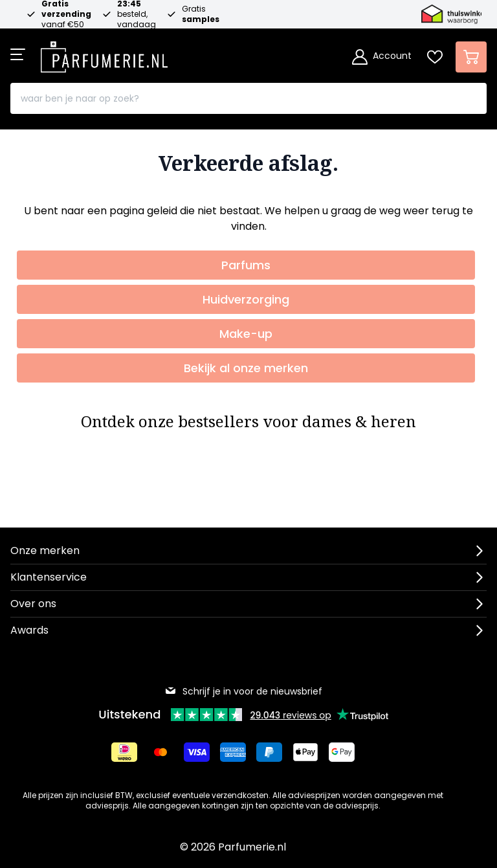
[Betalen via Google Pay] (342, 752)
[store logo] (104, 53)
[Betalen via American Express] (233, 752)
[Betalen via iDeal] (124, 752)
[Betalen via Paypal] (269, 752)
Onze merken (45, 551)
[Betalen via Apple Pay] (305, 752)
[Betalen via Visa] (197, 752)
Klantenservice (49, 577)
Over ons (33, 604)
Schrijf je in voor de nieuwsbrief (243, 691)
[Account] (382, 57)
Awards (29, 630)
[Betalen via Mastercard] (160, 752)
